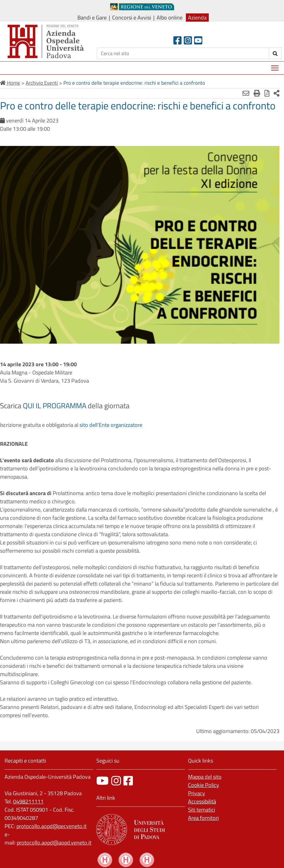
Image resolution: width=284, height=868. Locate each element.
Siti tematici (202, 810)
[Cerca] (183, 53)
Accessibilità (202, 801)
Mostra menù (275, 66)
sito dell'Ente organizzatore (111, 425)
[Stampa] (257, 93)
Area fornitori (203, 818)
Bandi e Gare (92, 18)
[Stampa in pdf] (267, 93)
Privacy (197, 793)
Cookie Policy (204, 785)
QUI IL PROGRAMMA (55, 406)
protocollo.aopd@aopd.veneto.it (54, 843)
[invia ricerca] (275, 53)
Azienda (197, 18)
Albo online (170, 18)
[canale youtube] (103, 781)
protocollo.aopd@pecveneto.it (51, 826)
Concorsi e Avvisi (132, 18)
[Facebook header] (177, 40)
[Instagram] (188, 40)
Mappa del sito (205, 777)
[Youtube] (198, 40)
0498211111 (28, 801)
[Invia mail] (246, 93)
